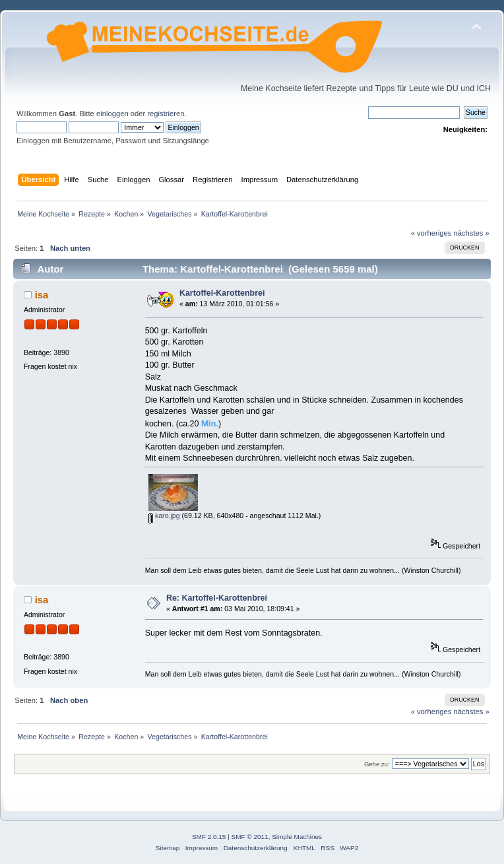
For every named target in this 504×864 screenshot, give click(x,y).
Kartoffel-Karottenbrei (222, 293)
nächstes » (472, 233)
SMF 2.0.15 (209, 837)
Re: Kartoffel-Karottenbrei (217, 598)
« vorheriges (431, 233)
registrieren (166, 114)
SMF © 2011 (250, 837)
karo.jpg (164, 515)
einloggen (112, 114)
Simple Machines (297, 837)
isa (42, 295)
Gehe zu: (377, 764)
